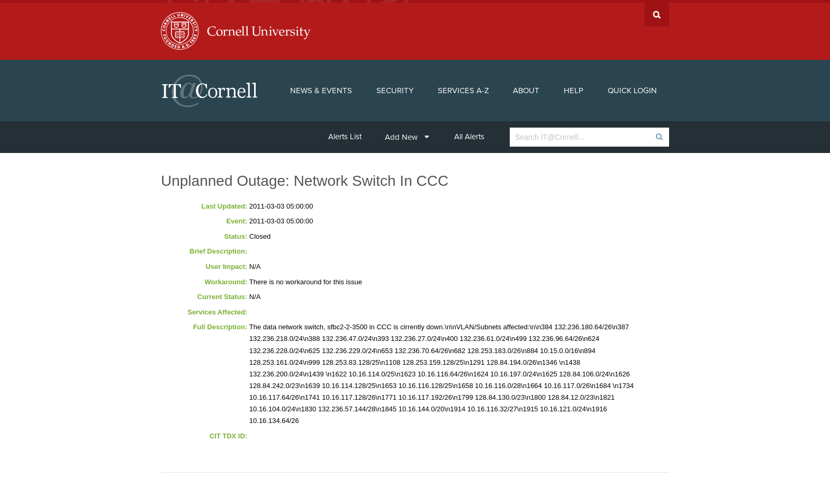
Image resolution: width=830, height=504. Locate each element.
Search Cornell (657, 12)
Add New (407, 134)
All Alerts (469, 134)
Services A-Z (463, 88)
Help (574, 88)
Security (395, 88)
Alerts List (345, 134)
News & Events (321, 88)
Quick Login (632, 88)
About (526, 88)
